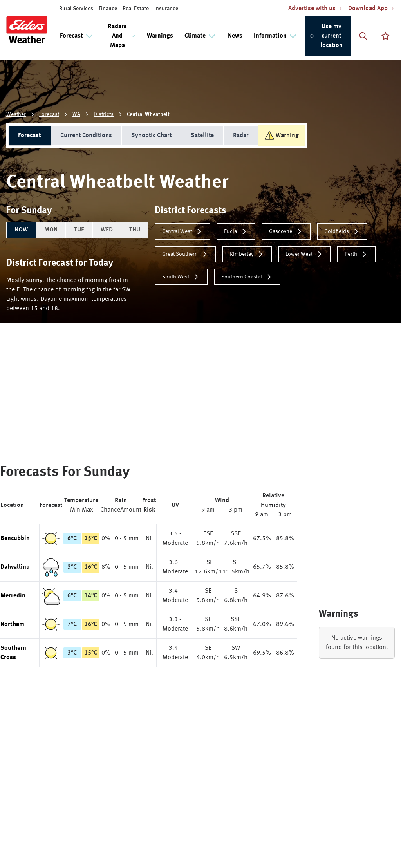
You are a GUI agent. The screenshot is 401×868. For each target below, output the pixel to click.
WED (107, 230)
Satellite (202, 136)
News (235, 36)
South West (181, 277)
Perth (356, 254)
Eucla (236, 231)
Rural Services (76, 9)
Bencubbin (15, 539)
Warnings (160, 36)
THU (135, 230)
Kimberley (247, 254)
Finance (108, 9)
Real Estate (136, 9)
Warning (282, 136)
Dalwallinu (15, 567)
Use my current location (326, 36)
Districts (104, 114)
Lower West (304, 254)
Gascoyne (286, 231)
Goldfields (342, 231)
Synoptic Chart (151, 136)
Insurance (166, 9)
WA (76, 114)
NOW (21, 230)
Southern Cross (13, 653)
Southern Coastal (247, 277)
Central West (182, 231)
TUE (79, 230)
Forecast (49, 114)
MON (51, 230)
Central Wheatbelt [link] (148, 114)
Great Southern (185, 254)
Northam (12, 624)
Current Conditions (86, 136)
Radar (241, 136)
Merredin (13, 596)
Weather (16, 114)
